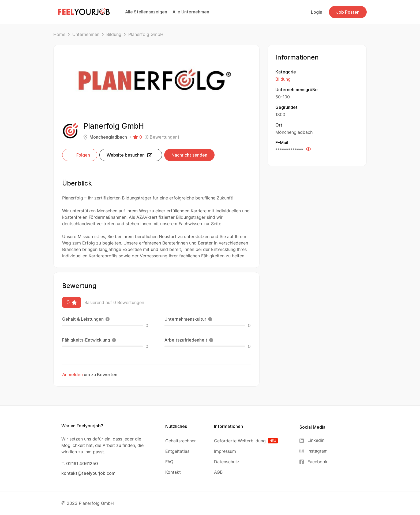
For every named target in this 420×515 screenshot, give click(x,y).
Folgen (80, 155)
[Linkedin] (314, 440)
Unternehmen (86, 34)
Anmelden (72, 375)
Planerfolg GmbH (96, 503)
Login (317, 12)
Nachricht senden (189, 155)
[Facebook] (314, 462)
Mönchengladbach (108, 137)
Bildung (114, 34)
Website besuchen (129, 155)
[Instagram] (314, 451)
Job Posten (348, 12)
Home (59, 34)
